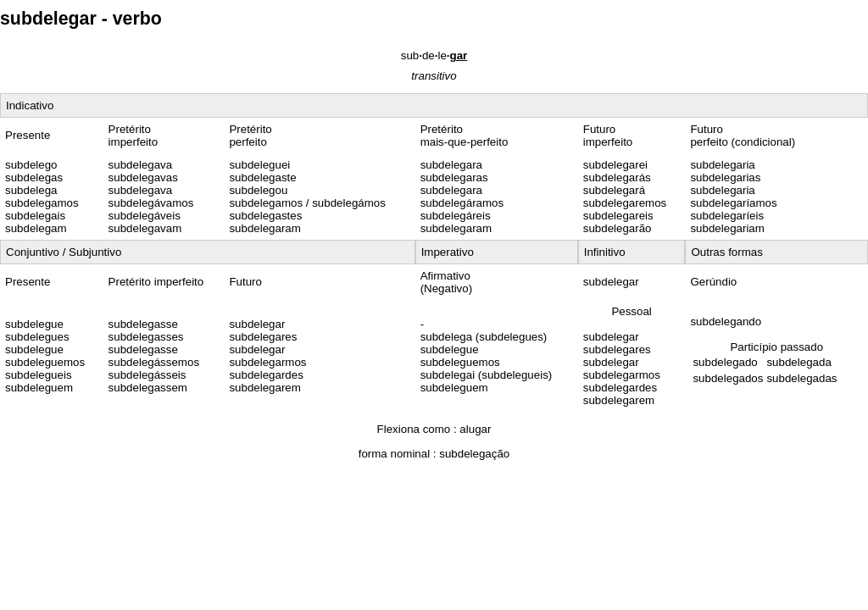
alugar (475, 429)
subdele (434, 55)
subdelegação (474, 454)
